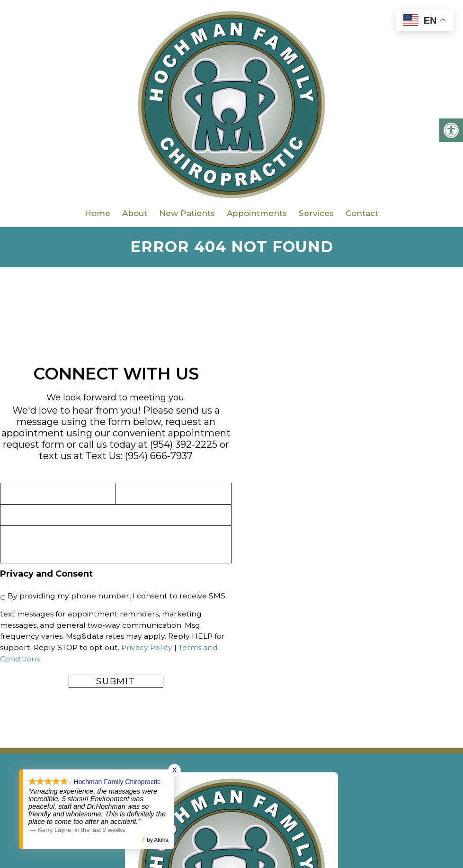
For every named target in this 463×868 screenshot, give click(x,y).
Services (316, 213)
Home (98, 213)
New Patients (187, 213)
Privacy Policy (147, 647)
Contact (362, 213)
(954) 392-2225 (184, 444)
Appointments (257, 213)
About (135, 213)
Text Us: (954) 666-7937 (139, 456)
